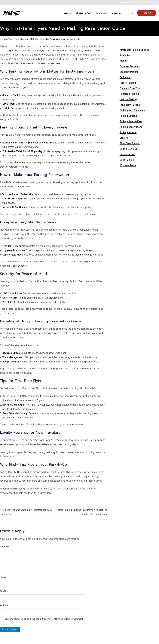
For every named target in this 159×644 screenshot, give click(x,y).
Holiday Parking (128, 99)
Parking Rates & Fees (131, 121)
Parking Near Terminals (132, 110)
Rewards (142, 3)
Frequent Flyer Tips (130, 88)
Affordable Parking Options (134, 50)
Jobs (133, 3)
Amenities (125, 55)
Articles (124, 61)
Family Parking (128, 83)
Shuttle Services (128, 149)
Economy (68, 13)
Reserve (147, 13)
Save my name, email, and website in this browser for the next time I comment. (44, 619)
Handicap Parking (129, 94)
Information (103, 13)
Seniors (124, 138)
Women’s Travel (128, 165)
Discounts (118, 13)
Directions (124, 3)
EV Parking (126, 77)
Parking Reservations (131, 127)
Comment (6, 546)
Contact (152, 3)
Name (4, 577)
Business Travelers (130, 66)
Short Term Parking (130, 143)
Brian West (8, 39)
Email (4, 591)
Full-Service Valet (84, 13)
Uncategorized (127, 154)
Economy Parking (129, 72)
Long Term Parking (130, 105)
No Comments (73, 39)
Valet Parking (127, 160)
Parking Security (128, 132)
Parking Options (57, 39)
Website (4, 605)
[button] (93, 13)
